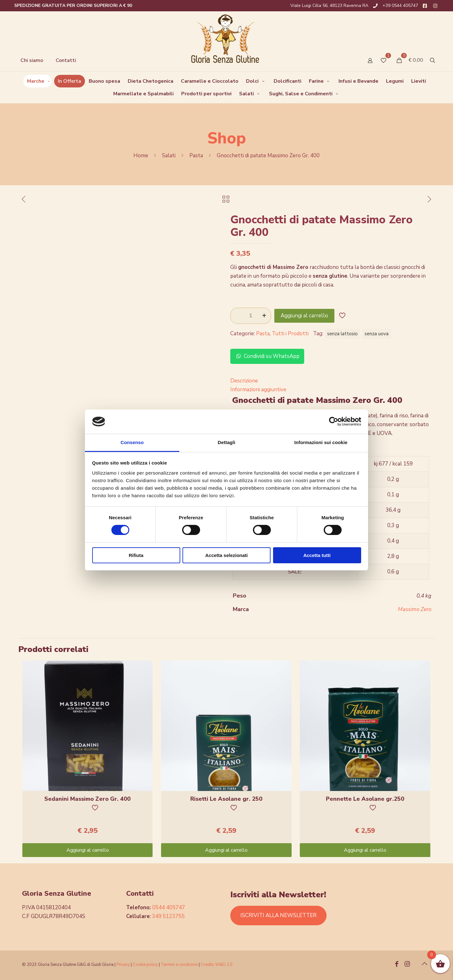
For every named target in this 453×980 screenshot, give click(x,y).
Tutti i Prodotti (290, 334)
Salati (169, 156)
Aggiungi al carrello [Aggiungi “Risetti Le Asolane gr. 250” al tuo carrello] (226, 850)
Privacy (123, 965)
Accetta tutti (317, 555)
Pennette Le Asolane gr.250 (365, 799)
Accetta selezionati (226, 555)
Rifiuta (136, 555)
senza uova (377, 334)
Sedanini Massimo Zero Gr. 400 (87, 799)
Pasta (196, 156)
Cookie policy (146, 965)
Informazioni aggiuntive (258, 390)
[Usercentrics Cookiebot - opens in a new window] (334, 421)
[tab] (331, 381)
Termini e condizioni (179, 965)
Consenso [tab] (132, 442)
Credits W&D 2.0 (217, 965)
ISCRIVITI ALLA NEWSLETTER (278, 915)
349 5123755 (168, 916)
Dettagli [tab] (226, 442)
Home (141, 156)
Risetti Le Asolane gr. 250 (226, 799)
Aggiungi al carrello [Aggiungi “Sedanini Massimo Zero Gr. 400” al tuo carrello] (88, 850)
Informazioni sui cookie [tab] (321, 442)
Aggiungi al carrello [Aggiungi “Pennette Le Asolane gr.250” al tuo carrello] (365, 850)
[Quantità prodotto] (251, 316)
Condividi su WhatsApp (267, 356)
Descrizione (244, 381)
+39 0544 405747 (400, 6)
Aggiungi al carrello (304, 316)
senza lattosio (342, 334)
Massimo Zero (415, 609)
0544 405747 (169, 908)
